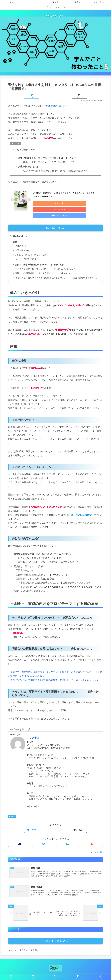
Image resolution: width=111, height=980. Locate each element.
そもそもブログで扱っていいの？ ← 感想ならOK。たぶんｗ (47, 264)
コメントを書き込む (55, 943)
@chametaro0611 (52, 106)
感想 (15, 236)
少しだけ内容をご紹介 (27, 254)
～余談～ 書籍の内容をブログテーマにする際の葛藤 (40, 260)
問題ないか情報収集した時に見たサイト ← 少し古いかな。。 (48, 269)
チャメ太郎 (33, 738)
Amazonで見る (45, 203)
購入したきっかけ (22, 230)
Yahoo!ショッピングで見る (44, 210)
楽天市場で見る (68, 203)
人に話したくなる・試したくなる (32, 249)
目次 (53, 221)
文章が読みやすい (24, 245)
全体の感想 (21, 240)
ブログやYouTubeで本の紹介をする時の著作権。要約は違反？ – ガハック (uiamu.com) (54, 680)
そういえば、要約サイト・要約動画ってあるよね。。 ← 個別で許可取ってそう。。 (56, 275)
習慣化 (12, 817)
